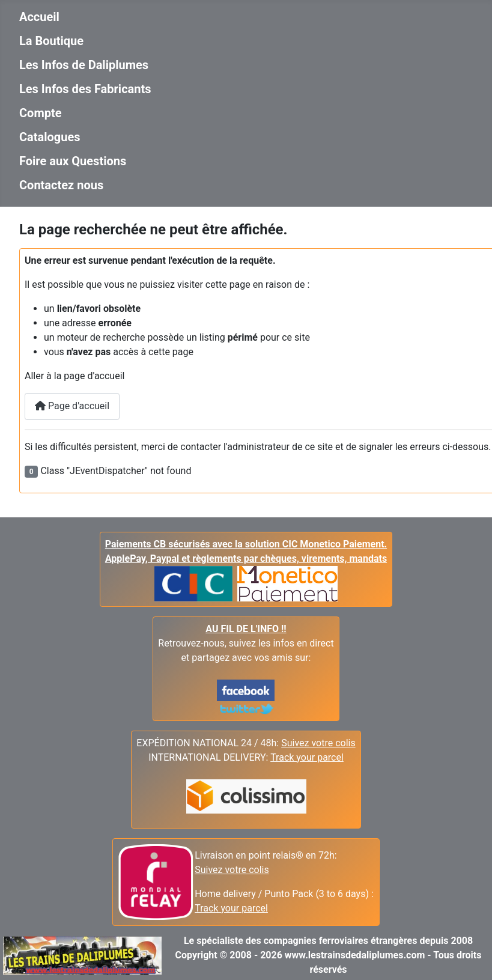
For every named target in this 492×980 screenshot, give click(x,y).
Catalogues (50, 137)
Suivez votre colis (318, 743)
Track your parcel (231, 908)
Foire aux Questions (73, 161)
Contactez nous (61, 185)
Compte (41, 113)
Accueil (39, 17)
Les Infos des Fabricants (85, 89)
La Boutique (51, 41)
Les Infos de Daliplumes (84, 65)
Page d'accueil (72, 406)
